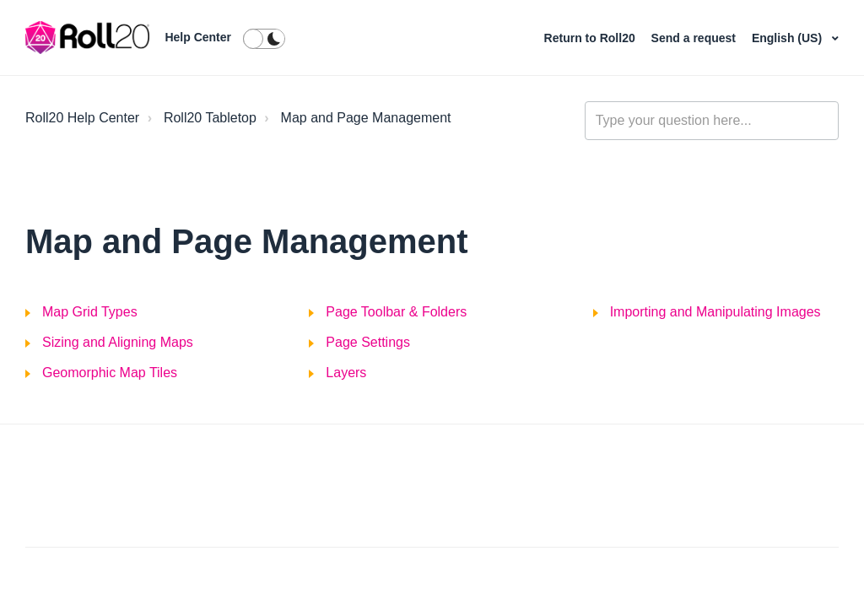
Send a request (695, 38)
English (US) (788, 38)
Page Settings (368, 342)
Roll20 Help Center (82, 118)
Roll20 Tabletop (210, 118)
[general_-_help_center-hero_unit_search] (712, 121)
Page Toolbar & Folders (396, 312)
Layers (346, 373)
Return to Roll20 (591, 38)
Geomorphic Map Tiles (110, 373)
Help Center (198, 37)
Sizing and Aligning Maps (118, 342)
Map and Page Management (366, 118)
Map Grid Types (90, 312)
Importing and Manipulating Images (715, 312)
